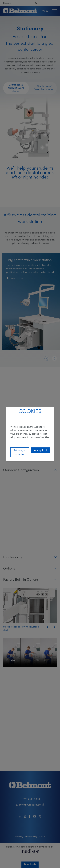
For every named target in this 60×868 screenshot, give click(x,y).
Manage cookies (20, 452)
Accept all (40, 450)
